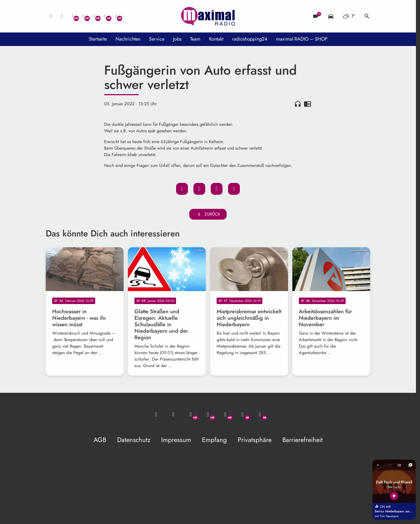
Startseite (98, 39)
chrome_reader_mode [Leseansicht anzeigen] (307, 104)
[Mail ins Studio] (51, 16)
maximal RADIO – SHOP (302, 39)
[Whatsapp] (73, 16)
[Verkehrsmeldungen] (331, 16)
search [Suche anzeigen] (367, 16)
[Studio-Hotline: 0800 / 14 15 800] (62, 16)
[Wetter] (349, 16)
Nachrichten (128, 39)
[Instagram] (94, 16)
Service (157, 39)
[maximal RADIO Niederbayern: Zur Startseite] (208, 16)
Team (195, 39)
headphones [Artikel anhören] (298, 104)
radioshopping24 (250, 39)
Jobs (177, 39)
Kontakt (216, 39)
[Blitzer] (316, 16)
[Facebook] (84, 16)
